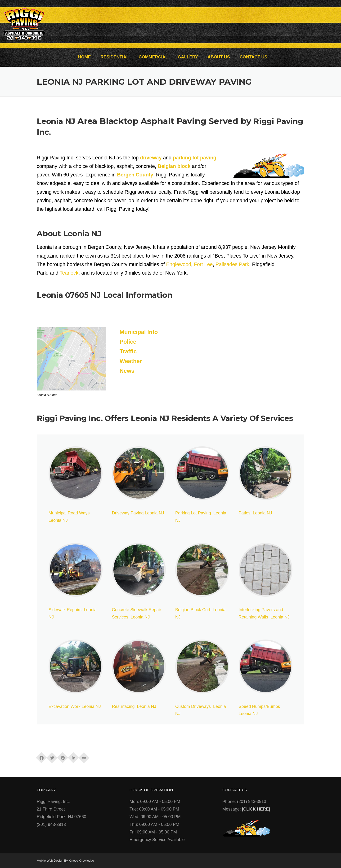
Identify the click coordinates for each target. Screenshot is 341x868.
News (127, 371)
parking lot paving (195, 158)
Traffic (128, 351)
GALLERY (188, 57)
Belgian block (174, 166)
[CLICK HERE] (256, 809)
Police (128, 342)
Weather (131, 361)
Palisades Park (232, 264)
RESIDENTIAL (115, 57)
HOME (84, 57)
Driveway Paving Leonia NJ (138, 513)
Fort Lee (203, 264)
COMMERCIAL (153, 57)
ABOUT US (219, 57)
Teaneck (69, 273)
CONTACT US (254, 57)
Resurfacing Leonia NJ (134, 706)
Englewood (179, 264)
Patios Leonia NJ (255, 513)
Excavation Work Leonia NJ (75, 706)
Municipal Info (139, 332)
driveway (151, 158)
